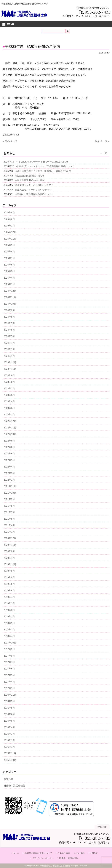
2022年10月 (10, 434)
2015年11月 (10, 753)
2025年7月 (9, 258)
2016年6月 (9, 714)
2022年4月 (9, 467)
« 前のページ (10, 141)
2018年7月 (9, 630)
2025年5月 (9, 271)
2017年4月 (9, 682)
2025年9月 (9, 245)
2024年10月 (10, 304)
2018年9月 (9, 623)
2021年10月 (10, 493)
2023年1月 (9, 415)
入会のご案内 (64, 853)
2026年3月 (9, 219)
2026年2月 (9, 226)
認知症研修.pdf (11, 135)
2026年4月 (9, 213)
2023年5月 (9, 395)
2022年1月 (9, 480)
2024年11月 (10, 297)
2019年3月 (9, 603)
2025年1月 (9, 284)
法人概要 (80, 853)
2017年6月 (9, 669)
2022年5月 (9, 460)
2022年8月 (9, 447)
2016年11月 (10, 695)
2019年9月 (9, 571)
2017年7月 (9, 662)
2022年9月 (9, 441)
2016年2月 (9, 740)
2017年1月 (9, 688)
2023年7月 (9, 389)
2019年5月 (9, 591)
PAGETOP (102, 827)
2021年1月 (9, 532)
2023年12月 (10, 362)
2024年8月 (9, 317)
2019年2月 (9, 610)
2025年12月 (10, 232)
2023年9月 (9, 376)
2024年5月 (9, 336)
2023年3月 (9, 408)
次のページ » (102, 141)
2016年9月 (9, 701)
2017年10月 (10, 643)
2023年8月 (9, 382)
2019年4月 (9, 597)
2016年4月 (9, 727)
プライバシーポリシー (43, 858)
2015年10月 (10, 760)
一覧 (105, 153)
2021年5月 (9, 519)
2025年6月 (9, 265)
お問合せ (94, 853)
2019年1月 (9, 617)
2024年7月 (9, 323)
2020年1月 (9, 558)
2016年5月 (9, 721)
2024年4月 (9, 343)
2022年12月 (10, 421)
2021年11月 (10, 486)
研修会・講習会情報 (14, 786)
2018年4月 (9, 636)
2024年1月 (9, 356)
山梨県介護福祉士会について (38, 853)
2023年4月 (9, 401)
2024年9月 (9, 310)
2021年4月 (9, 525)
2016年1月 (9, 747)
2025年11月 (10, 239)
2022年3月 (9, 473)
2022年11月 (10, 428)
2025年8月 (9, 252)
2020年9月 (9, 551)
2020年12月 (10, 538)
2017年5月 (9, 675)
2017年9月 (9, 649)
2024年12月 (10, 291)
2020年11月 (10, 545)
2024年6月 (9, 330)
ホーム (16, 853)
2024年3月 (9, 349)
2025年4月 (9, 278)
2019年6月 (9, 584)
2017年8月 (9, 656)
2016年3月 (9, 734)
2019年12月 (10, 564)
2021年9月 (9, 499)
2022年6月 (9, 454)
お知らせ (8, 779)
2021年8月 (9, 506)
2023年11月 (10, 369)
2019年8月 (9, 577)
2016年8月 (9, 708)
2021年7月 (9, 512)
